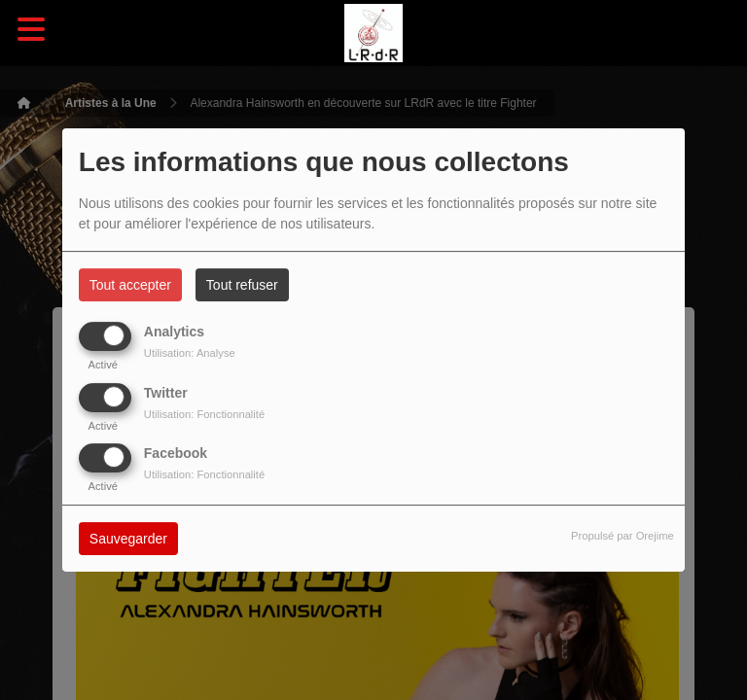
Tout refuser (242, 285)
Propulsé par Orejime (622, 536)
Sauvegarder (128, 539)
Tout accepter (130, 285)
